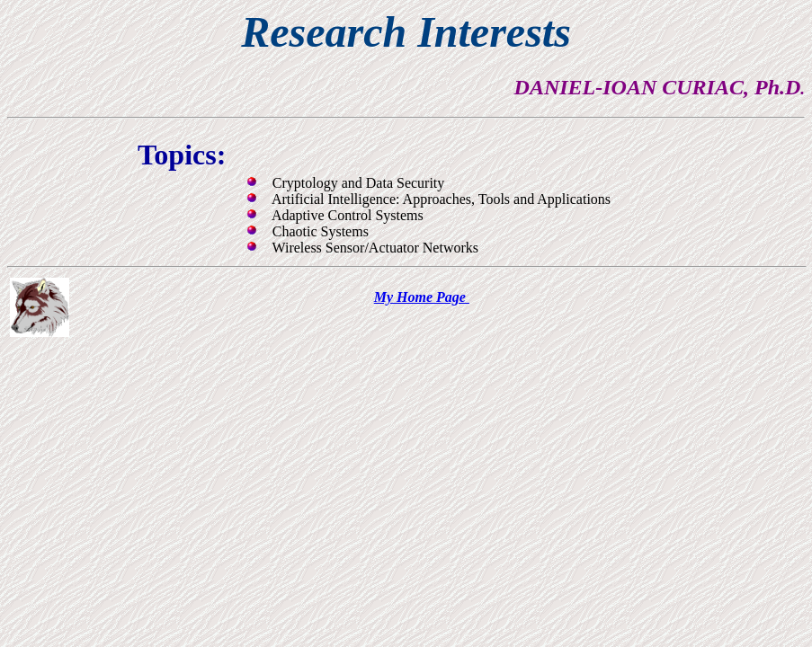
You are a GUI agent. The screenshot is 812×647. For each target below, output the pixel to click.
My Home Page (422, 297)
